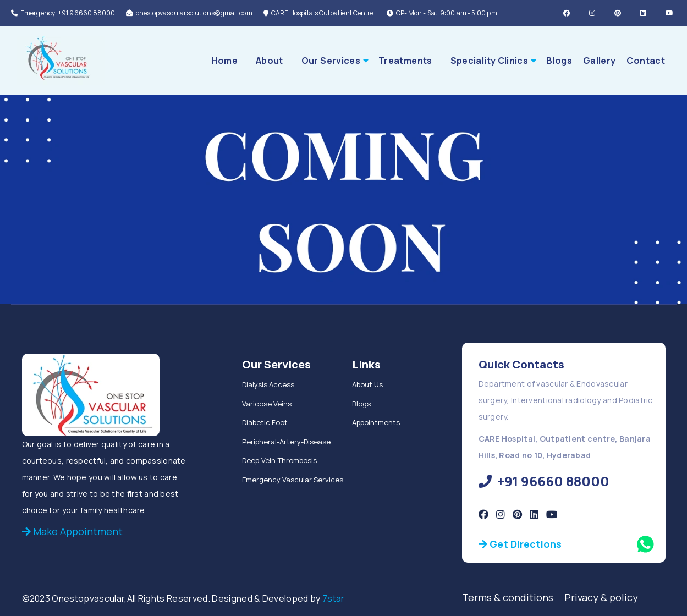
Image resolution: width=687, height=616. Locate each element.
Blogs (559, 61)
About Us (367, 384)
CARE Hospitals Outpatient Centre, (320, 13)
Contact (646, 61)
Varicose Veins (267, 404)
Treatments (405, 61)
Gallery (600, 61)
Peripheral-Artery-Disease (286, 442)
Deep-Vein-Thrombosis (279, 460)
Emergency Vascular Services (293, 480)
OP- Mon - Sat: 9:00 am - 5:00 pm (442, 13)
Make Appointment (72, 531)
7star (334, 598)
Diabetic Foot (265, 422)
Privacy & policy (601, 597)
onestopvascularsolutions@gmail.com (189, 13)
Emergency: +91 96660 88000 (63, 13)
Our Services (331, 61)
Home (224, 61)
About (270, 61)
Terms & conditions (513, 597)
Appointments (376, 422)
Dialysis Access (268, 384)
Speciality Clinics (489, 61)
